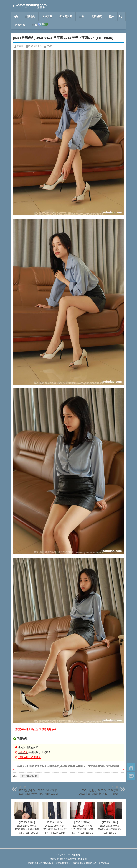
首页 (16, 16)
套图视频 (97, 16)
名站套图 (47, 16)
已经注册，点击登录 (30, 757)
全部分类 (30, 16)
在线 (40, 25)
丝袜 (82, 16)
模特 (111, 16)
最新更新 (20, 25)
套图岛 (20, 46)
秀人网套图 (66, 16)
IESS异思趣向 (35, 46)
